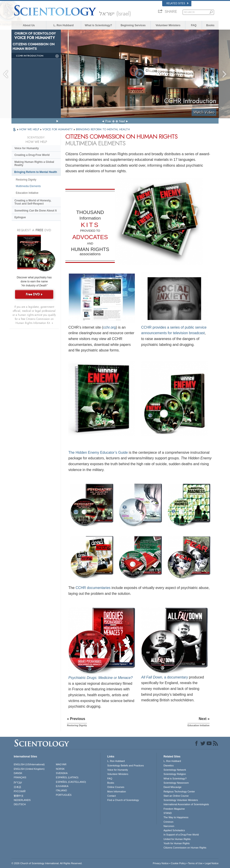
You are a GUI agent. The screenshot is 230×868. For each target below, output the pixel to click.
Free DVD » (34, 294)
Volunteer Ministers (168, 25)
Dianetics (169, 765)
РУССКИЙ (20, 791)
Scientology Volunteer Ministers (181, 800)
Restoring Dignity (26, 180)
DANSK (18, 773)
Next (122, 121)
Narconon (169, 826)
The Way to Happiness (176, 817)
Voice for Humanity (27, 148)
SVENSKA (62, 773)
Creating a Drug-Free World (32, 155)
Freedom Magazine (174, 809)
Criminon (168, 822)
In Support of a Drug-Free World (181, 835)
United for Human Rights (177, 839)
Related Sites (177, 3)
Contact (111, 796)
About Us (29, 25)
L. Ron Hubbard (64, 25)
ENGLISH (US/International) (29, 764)
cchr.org (109, 327)
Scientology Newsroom (176, 783)
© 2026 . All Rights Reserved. (47, 863)
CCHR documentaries (93, 588)
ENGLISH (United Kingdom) (29, 769)
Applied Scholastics (174, 830)
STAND (168, 813)
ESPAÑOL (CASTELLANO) (71, 782)
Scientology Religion (175, 774)
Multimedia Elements (28, 186)
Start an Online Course (176, 796)
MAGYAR (61, 764)
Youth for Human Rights (177, 843)
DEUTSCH (20, 804)
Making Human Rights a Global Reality (34, 164)
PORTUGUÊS (64, 795)
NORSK (60, 769)
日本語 (17, 787)
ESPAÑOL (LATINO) (67, 777)
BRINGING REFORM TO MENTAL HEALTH (103, 129)
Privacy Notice (161, 863)
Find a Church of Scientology (123, 800)
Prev (108, 121)
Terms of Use (195, 863)
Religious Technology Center (179, 792)
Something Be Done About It (35, 211)
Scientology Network (175, 770)
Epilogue (20, 217)
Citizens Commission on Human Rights (185, 848)
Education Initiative (27, 193)
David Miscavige (172, 787)
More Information (116, 792)
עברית (18, 782)
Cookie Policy (178, 863)
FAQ (194, 25)
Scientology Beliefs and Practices (125, 765)
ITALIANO (61, 790)
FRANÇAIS (20, 777)
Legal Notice (212, 863)
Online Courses (116, 787)
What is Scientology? (98, 25)
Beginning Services (133, 25)
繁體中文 (19, 796)
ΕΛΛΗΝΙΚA (62, 786)
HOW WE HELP (30, 129)
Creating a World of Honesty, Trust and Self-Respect (33, 202)
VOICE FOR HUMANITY (58, 129)
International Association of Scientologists (186, 804)
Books (210, 25)
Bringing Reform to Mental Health (36, 172)
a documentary (165, 677)
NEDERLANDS (22, 800)
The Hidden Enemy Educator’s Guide (98, 453)
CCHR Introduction (30, 56)
